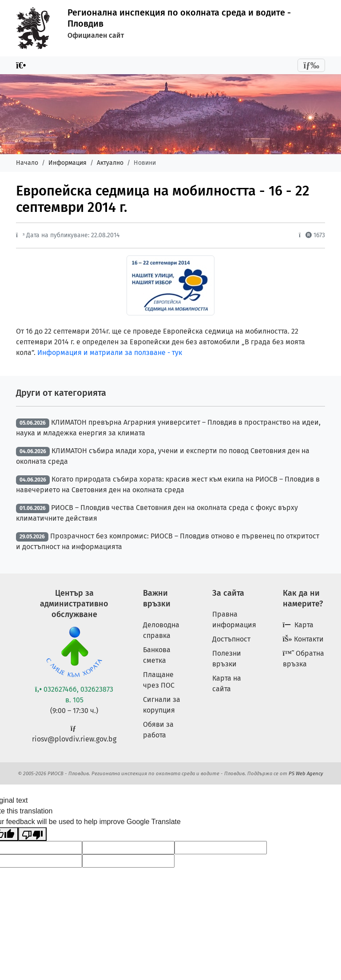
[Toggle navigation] (311, 65)
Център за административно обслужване (74, 604)
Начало (27, 163)
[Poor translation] (32, 834)
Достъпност (231, 639)
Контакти (303, 639)
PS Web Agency (306, 773)
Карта (298, 625)
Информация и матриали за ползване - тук (110, 353)
